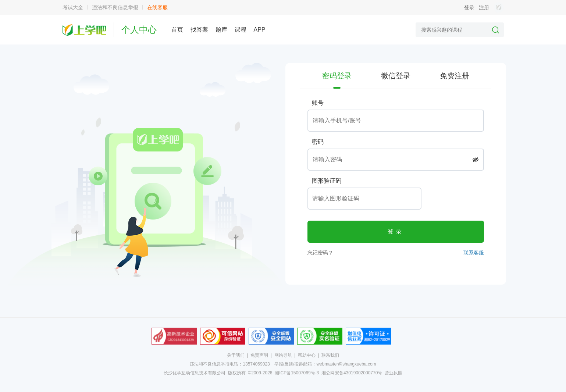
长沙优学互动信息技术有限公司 (195, 373)
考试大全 (73, 7)
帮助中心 (307, 355)
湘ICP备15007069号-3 (297, 373)
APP (260, 30)
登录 (469, 7)
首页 (177, 30)
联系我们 (330, 355)
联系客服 (474, 253)
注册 (484, 7)
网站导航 (283, 355)
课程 (241, 30)
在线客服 (157, 7)
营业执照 (394, 373)
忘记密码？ (320, 253)
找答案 (199, 30)
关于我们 (236, 355)
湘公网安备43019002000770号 (352, 373)
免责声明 (259, 355)
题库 (221, 30)
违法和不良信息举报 (115, 7)
